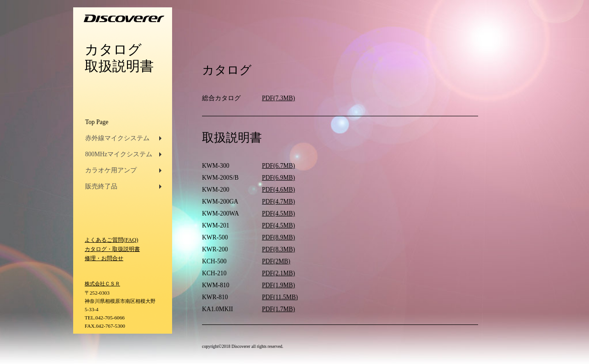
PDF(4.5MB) (278, 213)
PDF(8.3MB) (278, 249)
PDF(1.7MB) (278, 309)
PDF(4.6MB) (278, 190)
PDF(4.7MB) (278, 202)
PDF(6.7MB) (278, 166)
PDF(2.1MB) (278, 273)
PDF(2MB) (276, 261)
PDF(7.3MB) (278, 98)
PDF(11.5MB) (280, 297)
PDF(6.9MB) (278, 178)
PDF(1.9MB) (278, 285)
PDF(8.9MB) (278, 237)
